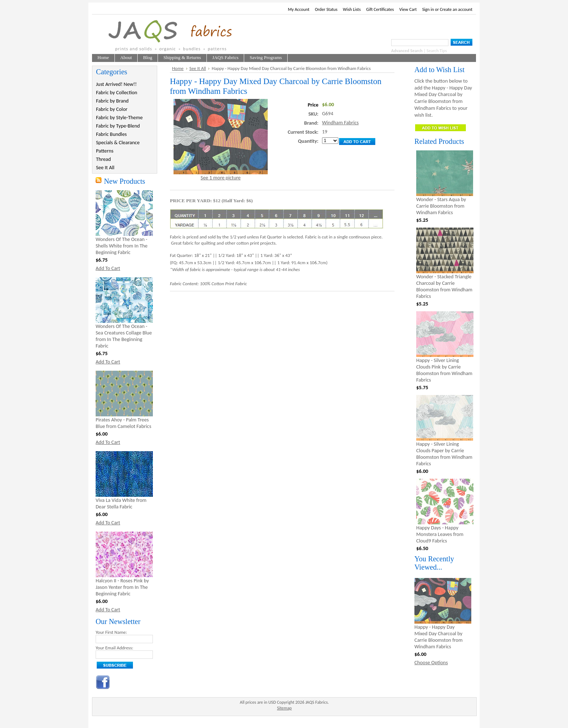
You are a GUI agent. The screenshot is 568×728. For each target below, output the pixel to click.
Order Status (326, 9)
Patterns (105, 151)
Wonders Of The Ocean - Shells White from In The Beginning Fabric (122, 246)
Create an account (456, 9)
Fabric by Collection (117, 92)
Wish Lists (352, 9)
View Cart (408, 9)
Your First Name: (111, 632)
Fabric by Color (112, 109)
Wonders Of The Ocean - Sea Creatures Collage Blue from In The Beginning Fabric (124, 336)
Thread (103, 159)
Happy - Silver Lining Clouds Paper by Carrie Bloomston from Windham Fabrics (444, 454)
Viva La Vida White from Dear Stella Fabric (121, 503)
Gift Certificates (380, 9)
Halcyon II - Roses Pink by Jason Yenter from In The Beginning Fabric (122, 587)
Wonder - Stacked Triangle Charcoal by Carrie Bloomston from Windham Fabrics (444, 286)
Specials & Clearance (118, 142)
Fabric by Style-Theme (119, 117)
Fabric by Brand (112, 101)
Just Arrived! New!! (116, 84)
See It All (105, 167)
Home (178, 68)
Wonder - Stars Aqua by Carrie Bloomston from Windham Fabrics (441, 206)
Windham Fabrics (340, 122)
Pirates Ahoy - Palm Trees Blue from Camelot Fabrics (124, 423)
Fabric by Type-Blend (118, 126)
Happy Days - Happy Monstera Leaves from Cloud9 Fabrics (440, 534)
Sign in (428, 9)
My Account (299, 9)
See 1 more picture (221, 178)
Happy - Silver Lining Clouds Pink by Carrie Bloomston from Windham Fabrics (444, 370)
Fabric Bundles (111, 134)
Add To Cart (108, 268)
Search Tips (437, 51)
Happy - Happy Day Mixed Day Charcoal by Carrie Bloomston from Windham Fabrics (438, 637)
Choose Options (431, 662)
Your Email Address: (114, 648)
